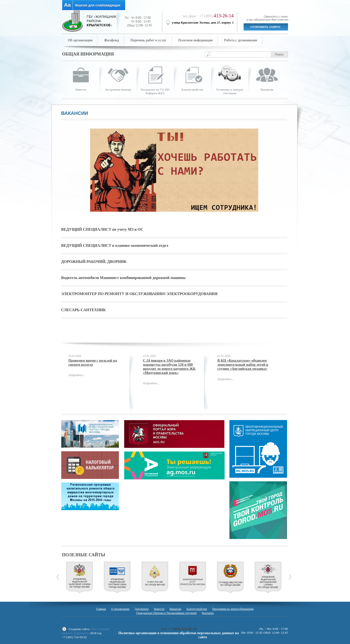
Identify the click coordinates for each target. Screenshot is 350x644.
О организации (120, 609)
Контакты (208, 613)
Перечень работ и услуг (149, 40)
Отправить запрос (266, 27)
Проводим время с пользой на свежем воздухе (93, 362)
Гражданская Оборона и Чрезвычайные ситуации (166, 613)
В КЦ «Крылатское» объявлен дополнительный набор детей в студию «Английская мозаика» (243, 365)
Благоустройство (197, 609)
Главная (101, 609)
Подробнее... (77, 375)
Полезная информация (195, 40)
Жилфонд (111, 40)
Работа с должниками (241, 40)
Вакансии (175, 609)
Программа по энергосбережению (233, 609)
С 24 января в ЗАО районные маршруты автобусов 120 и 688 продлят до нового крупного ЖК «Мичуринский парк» (169, 367)
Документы (141, 609)
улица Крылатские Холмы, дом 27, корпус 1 (203, 22)
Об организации (80, 40)
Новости (159, 609)
